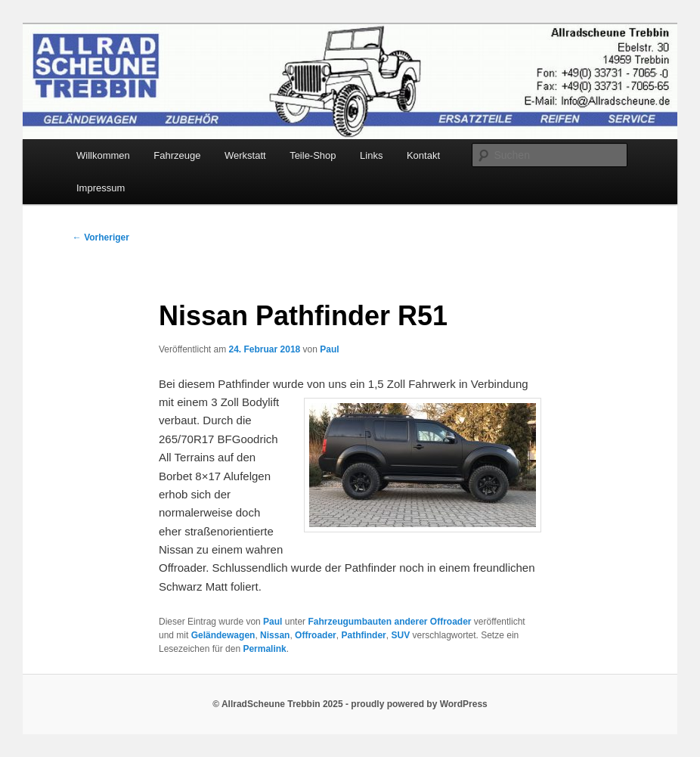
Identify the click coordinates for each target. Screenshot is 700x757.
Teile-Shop (313, 155)
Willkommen (103, 155)
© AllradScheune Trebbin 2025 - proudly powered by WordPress (350, 704)
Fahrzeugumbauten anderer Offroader (389, 622)
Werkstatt (245, 155)
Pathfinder (363, 635)
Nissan (275, 635)
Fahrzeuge (177, 155)
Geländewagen (223, 635)
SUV (400, 635)
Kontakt (423, 155)
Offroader (316, 635)
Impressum (101, 188)
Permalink (264, 649)
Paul (329, 349)
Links (371, 155)
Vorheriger (101, 237)
